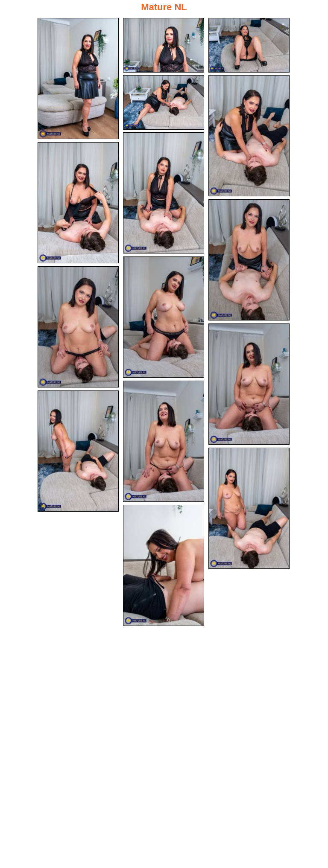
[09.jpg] (164, 317)
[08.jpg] (249, 260)
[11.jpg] (249, 384)
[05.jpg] (249, 136)
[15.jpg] (164, 565)
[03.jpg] (249, 45)
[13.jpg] (78, 451)
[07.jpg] (78, 203)
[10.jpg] (78, 327)
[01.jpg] (78, 79)
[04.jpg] (164, 102)
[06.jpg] (164, 193)
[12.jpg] (164, 441)
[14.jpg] (249, 508)
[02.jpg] (164, 45)
